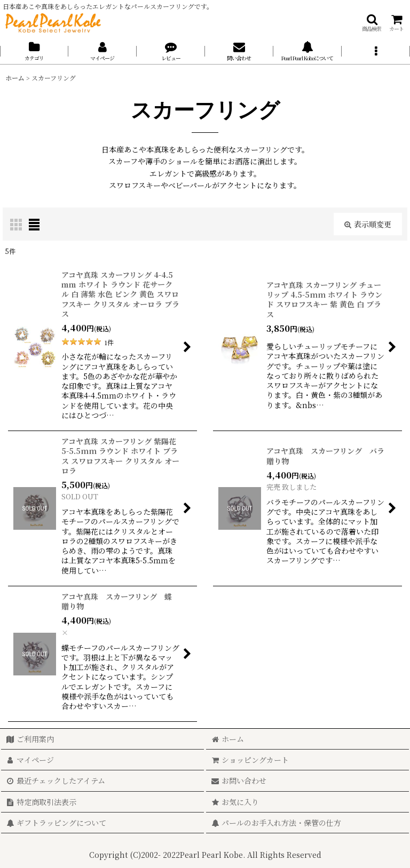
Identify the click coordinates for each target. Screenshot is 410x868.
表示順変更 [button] (368, 224)
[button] (372, 23)
